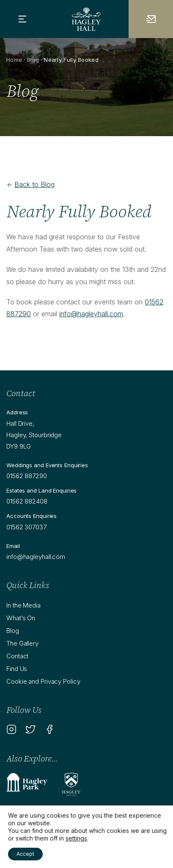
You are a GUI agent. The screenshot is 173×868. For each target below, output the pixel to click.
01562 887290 (27, 476)
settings (76, 838)
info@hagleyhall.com (91, 314)
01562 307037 (26, 527)
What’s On (21, 618)
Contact (17, 656)
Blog (33, 60)
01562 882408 (27, 501)
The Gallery (22, 643)
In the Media (23, 605)
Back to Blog (30, 184)
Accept (25, 854)
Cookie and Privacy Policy (43, 681)
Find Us (17, 669)
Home (14, 60)
